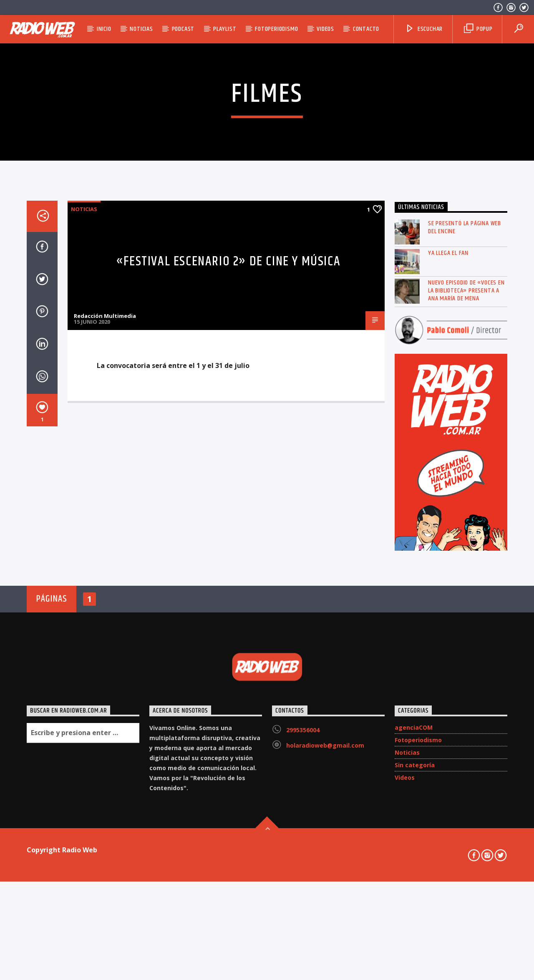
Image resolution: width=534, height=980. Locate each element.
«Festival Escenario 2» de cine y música (228, 480)
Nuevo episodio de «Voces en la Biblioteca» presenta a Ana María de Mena (466, 509)
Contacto (366, 29)
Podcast (183, 29)
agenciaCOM (414, 946)
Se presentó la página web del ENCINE (465, 446)
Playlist (225, 29)
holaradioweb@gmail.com (325, 964)
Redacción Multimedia (105, 534)
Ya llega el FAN (448, 472)
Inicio (104, 29)
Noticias (141, 29)
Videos (325, 29)
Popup (478, 29)
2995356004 (303, 949)
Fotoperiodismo (276, 29)
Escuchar (424, 29)
